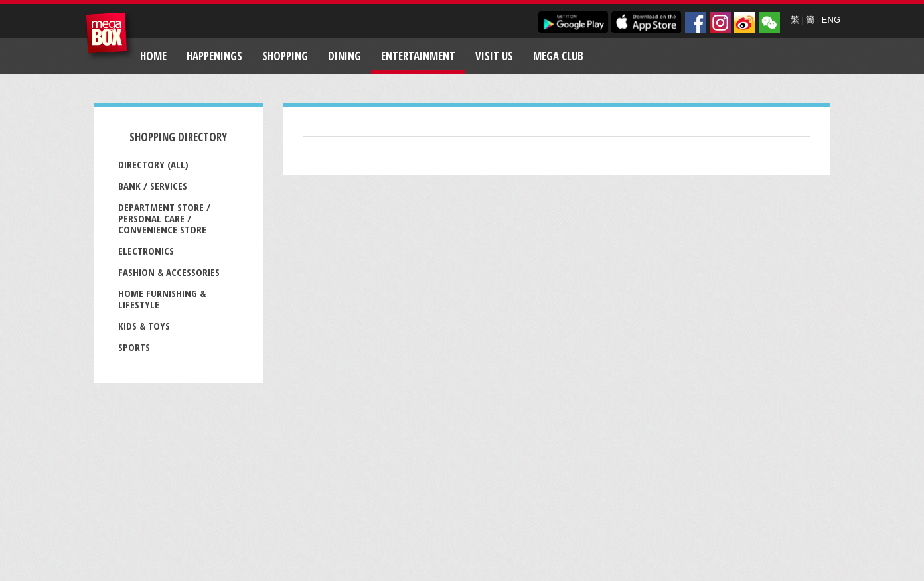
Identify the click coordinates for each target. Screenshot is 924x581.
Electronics (146, 251)
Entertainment (418, 56)
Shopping (285, 56)
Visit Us (494, 56)
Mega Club (558, 56)
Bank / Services (153, 186)
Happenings (214, 56)
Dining (345, 56)
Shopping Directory (178, 137)
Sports (134, 347)
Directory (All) (153, 164)
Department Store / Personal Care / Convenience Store (164, 218)
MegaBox (110, 36)
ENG (831, 20)
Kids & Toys (144, 326)
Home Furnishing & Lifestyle (162, 299)
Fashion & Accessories (169, 272)
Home (153, 56)
